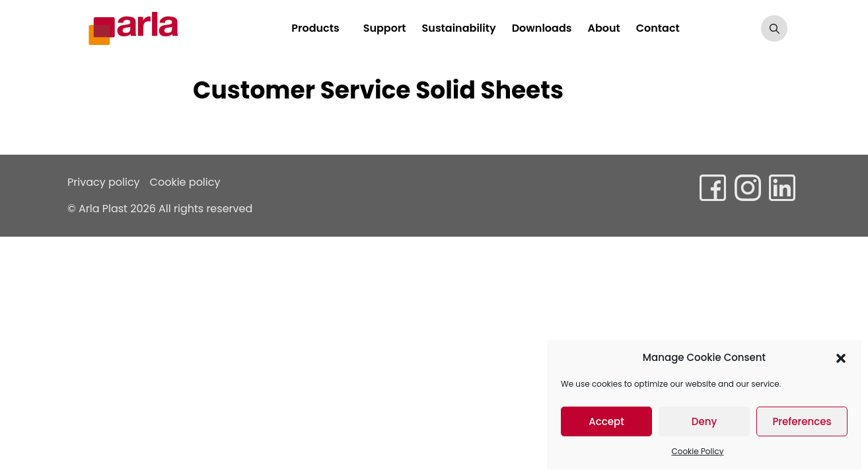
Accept (606, 421)
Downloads (542, 28)
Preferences (802, 421)
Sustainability (459, 28)
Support (385, 28)
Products (315, 28)
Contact (658, 28)
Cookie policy (185, 182)
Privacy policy (104, 182)
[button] (841, 358)
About (603, 28)
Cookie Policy (698, 451)
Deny (704, 421)
